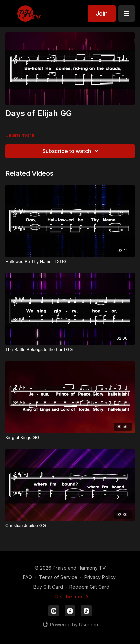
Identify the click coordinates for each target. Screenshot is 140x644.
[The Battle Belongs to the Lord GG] (70, 350)
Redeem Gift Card (89, 587)
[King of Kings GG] (70, 438)
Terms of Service (58, 577)
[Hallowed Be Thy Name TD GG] (70, 262)
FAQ (28, 577)
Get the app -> (71, 597)
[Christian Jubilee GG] (70, 526)
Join (102, 13)
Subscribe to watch (71, 151)
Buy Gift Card (48, 587)
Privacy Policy (100, 577)
